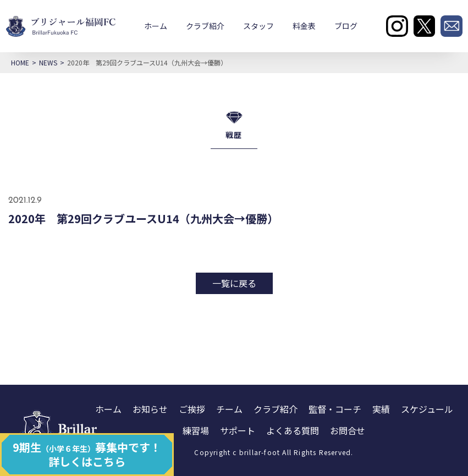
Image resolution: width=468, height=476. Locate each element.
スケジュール (427, 409)
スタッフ (258, 26)
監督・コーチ (335, 409)
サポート (238, 430)
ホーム (156, 26)
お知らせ (150, 409)
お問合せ (348, 430)
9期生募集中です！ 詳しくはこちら (87, 454)
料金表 (304, 26)
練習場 (196, 430)
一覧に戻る (234, 283)
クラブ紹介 (205, 26)
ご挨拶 (192, 409)
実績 (381, 409)
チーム (229, 409)
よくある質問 (293, 430)
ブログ (346, 26)
